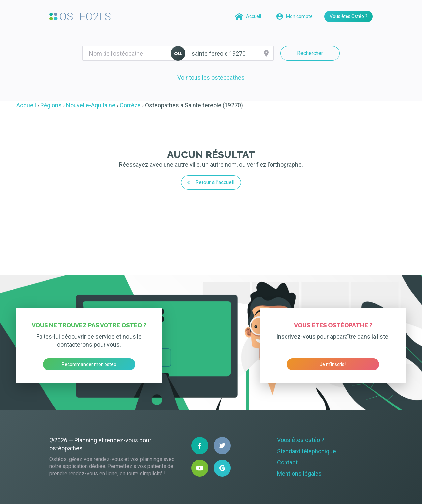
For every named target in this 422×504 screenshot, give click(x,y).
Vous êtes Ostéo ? (348, 16)
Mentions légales (299, 474)
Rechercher (310, 53)
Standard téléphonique (306, 451)
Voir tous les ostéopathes (211, 78)
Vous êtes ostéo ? (301, 440)
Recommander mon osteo (89, 364)
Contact (287, 462)
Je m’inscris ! (333, 364)
